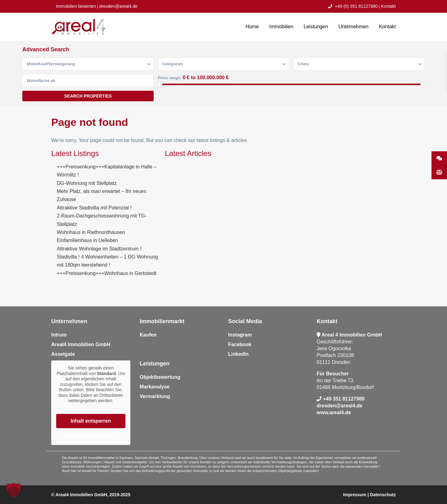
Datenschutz (383, 495)
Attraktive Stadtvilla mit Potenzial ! (94, 208)
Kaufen (148, 335)
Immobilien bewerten (76, 6)
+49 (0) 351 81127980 (353, 6)
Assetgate (63, 354)
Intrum (59, 335)
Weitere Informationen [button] (91, 436)
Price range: (170, 78)
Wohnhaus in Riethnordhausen (91, 232)
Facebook (240, 344)
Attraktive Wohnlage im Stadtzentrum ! (99, 249)
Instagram (240, 335)
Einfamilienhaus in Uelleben (87, 240)
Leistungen (316, 27)
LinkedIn (238, 354)
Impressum (355, 495)
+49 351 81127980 (344, 399)
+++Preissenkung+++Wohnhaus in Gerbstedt (107, 273)
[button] (14, 490)
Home (252, 27)
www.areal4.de (334, 412)
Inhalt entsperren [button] (91, 421)
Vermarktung (155, 396)
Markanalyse (155, 387)
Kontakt (388, 6)
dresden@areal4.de (118, 6)
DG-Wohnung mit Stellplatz (87, 183)
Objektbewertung (160, 377)
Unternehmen (353, 27)
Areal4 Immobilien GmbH (81, 344)
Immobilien (281, 27)
